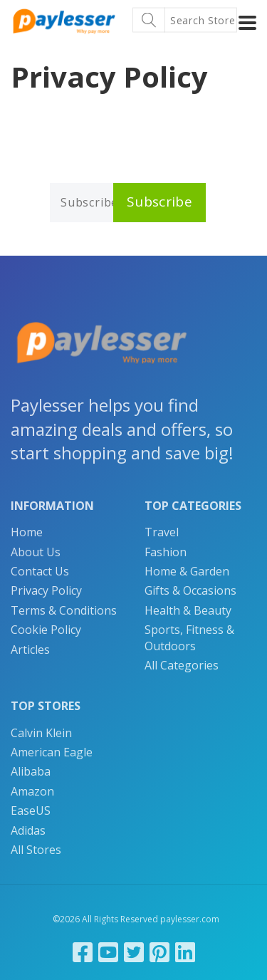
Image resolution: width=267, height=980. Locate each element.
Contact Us (40, 571)
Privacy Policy (46, 590)
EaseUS (31, 810)
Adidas (28, 830)
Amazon (32, 791)
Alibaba (31, 771)
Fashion (166, 552)
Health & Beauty (188, 610)
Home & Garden (187, 571)
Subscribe (159, 202)
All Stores (36, 850)
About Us (36, 552)
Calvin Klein (41, 733)
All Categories (182, 665)
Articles (30, 650)
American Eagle (52, 752)
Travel (162, 532)
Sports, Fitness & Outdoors (189, 637)
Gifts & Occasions (190, 590)
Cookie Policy (46, 630)
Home (27, 532)
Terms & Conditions (64, 610)
